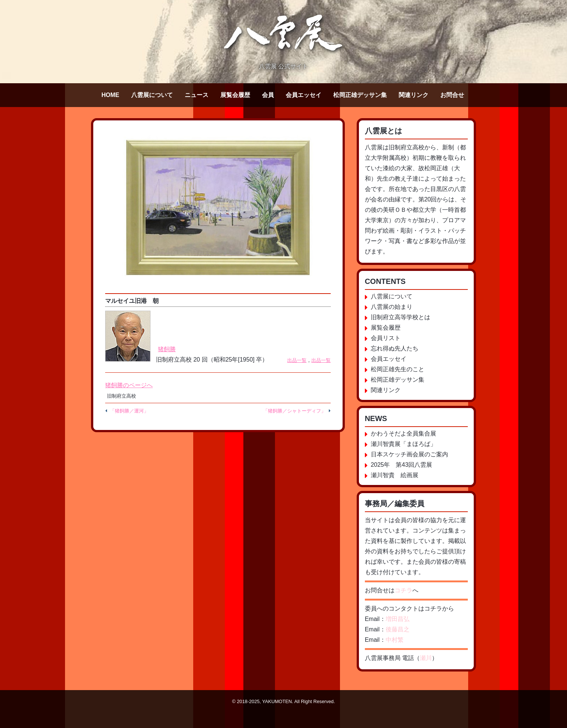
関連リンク (414, 95)
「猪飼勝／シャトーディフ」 (294, 411)
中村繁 (395, 640)
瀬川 (426, 658)
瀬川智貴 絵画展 (395, 475)
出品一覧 (297, 360)
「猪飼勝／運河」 (129, 411)
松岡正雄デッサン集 (360, 95)
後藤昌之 (398, 629)
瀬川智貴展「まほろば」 (404, 444)
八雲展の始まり (392, 307)
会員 (268, 95)
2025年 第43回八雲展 (401, 465)
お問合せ (452, 95)
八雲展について (152, 95)
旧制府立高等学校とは (401, 317)
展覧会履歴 (235, 95)
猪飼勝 (167, 349)
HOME (110, 95)
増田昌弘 (398, 619)
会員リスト (386, 338)
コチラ (404, 590)
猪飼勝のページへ (129, 385)
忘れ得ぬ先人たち (395, 348)
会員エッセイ (304, 95)
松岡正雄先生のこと (398, 369)
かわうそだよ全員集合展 (404, 433)
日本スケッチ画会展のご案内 (409, 454)
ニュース (197, 95)
